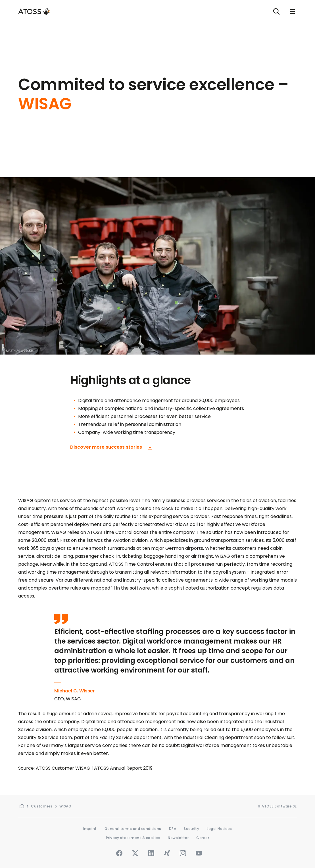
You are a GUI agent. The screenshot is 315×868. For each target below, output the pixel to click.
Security (191, 829)
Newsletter (178, 838)
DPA (173, 829)
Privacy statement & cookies (133, 838)
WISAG (65, 806)
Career (203, 838)
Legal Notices (219, 829)
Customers (42, 806)
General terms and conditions (133, 829)
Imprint (90, 829)
